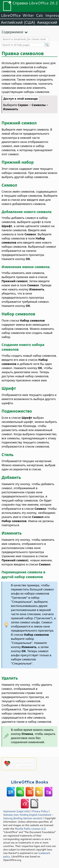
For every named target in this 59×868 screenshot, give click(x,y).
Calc (40, 15)
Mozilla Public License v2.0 (30, 829)
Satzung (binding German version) (23, 818)
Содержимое (12, 32)
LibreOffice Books (30, 782)
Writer (28, 15)
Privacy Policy (40, 811)
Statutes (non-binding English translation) (27, 815)
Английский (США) (18, 22)
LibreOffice (11, 15)
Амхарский (47, 22)
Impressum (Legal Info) (16, 811)
